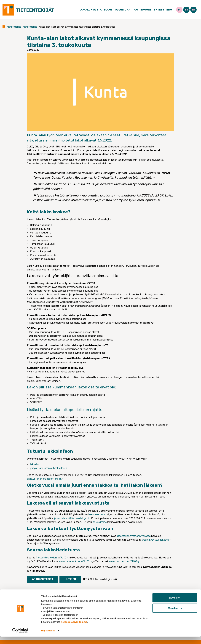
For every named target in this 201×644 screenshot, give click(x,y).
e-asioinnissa (97, 514)
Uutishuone (143, 10)
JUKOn (64, 558)
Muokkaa (175, 615)
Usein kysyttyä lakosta (155, 540)
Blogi (108, 10)
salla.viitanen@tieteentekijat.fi (45, 479)
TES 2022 (88, 579)
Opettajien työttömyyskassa (134, 536)
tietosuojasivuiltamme (74, 629)
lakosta (34, 464)
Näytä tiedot (48, 638)
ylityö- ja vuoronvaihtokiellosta (49, 468)
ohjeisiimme (100, 522)
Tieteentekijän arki (106, 579)
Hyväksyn (175, 605)
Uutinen (70, 579)
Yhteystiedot (164, 10)
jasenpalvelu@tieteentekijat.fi (72, 518)
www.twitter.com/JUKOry (124, 561)
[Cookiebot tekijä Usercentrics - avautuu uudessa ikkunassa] (20, 638)
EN (193, 10)
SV (186, 10)
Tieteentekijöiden (46, 558)
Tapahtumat (123, 10)
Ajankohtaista (91, 10)
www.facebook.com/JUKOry (75, 561)
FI (179, 10)
